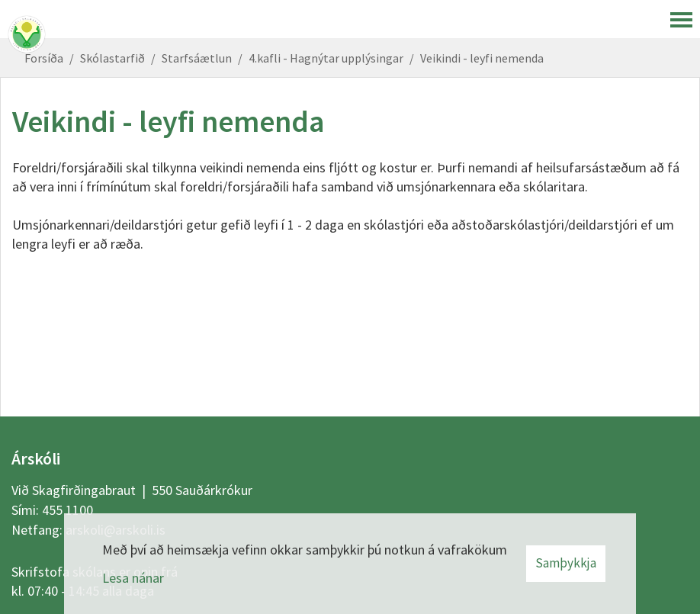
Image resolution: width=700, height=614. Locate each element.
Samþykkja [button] (566, 563)
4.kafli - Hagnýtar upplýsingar (326, 58)
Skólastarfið (112, 58)
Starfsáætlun (197, 58)
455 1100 (67, 510)
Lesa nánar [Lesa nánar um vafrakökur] (133, 578)
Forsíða (44, 58)
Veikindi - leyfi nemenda (482, 58)
